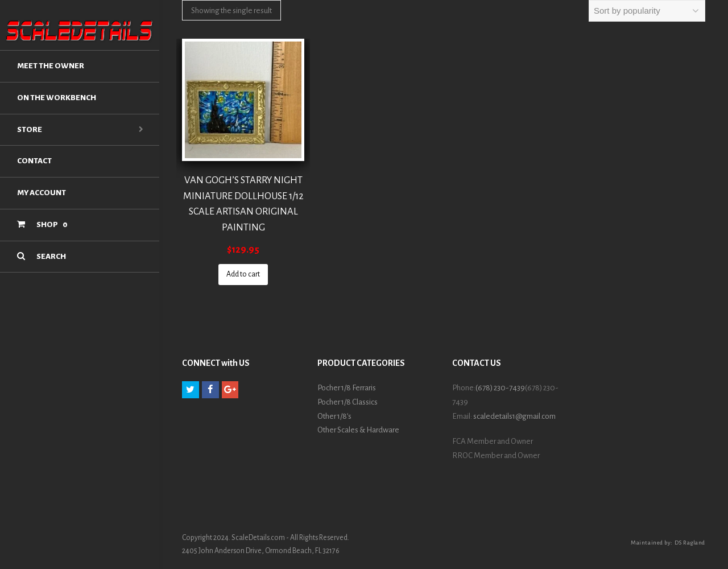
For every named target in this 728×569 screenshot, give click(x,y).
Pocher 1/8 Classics (348, 402)
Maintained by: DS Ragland (668, 543)
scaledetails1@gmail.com (514, 416)
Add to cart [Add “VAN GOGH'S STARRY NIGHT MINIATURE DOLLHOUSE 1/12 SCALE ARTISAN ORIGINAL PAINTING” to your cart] (243, 274)
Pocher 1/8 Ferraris (347, 388)
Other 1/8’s (334, 416)
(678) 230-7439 (500, 388)
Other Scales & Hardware (358, 430)
